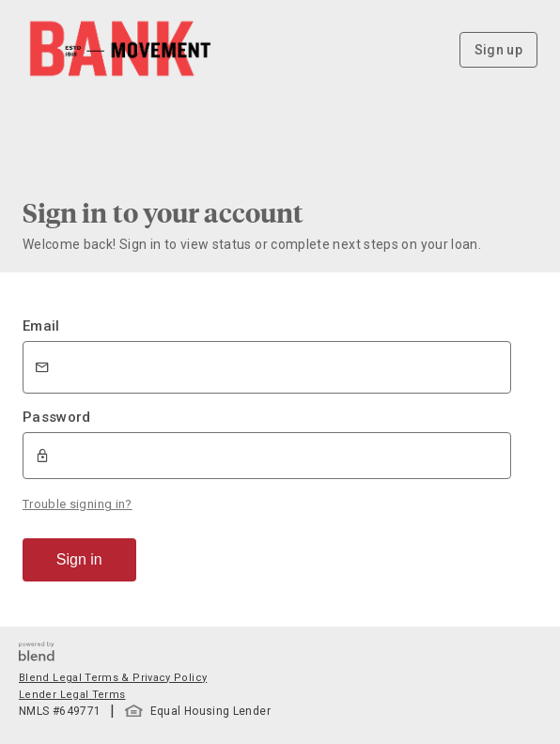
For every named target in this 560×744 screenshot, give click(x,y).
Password (57, 417)
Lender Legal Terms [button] (72, 695)
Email (41, 326)
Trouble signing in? (78, 504)
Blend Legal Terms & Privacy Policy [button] (113, 678)
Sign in (79, 559)
